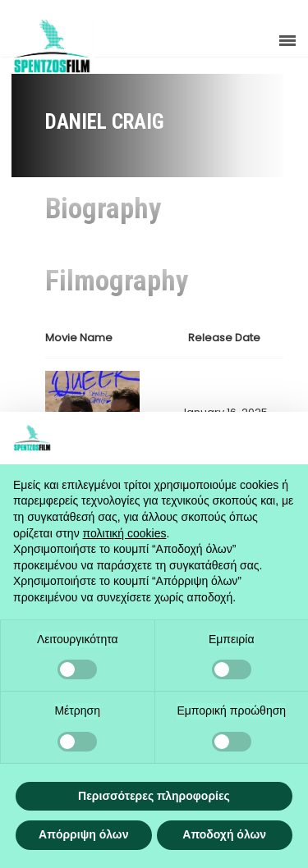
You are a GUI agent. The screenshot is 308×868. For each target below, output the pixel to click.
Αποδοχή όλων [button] (224, 834)
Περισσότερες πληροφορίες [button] (154, 796)
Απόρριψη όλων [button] (83, 834)
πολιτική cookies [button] (125, 533)
